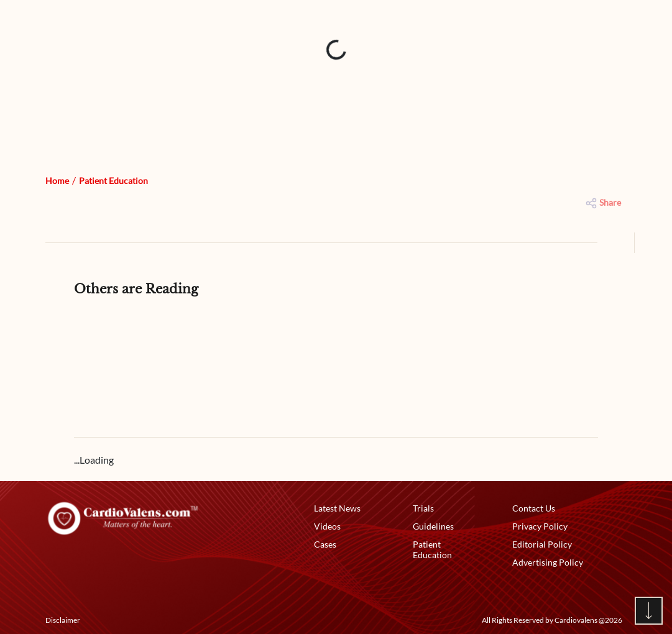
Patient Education (113, 181)
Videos (327, 526)
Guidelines (433, 526)
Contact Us (534, 508)
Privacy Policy (540, 526)
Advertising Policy (548, 562)
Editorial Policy (542, 544)
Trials (423, 508)
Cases (325, 544)
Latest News (337, 508)
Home (57, 181)
